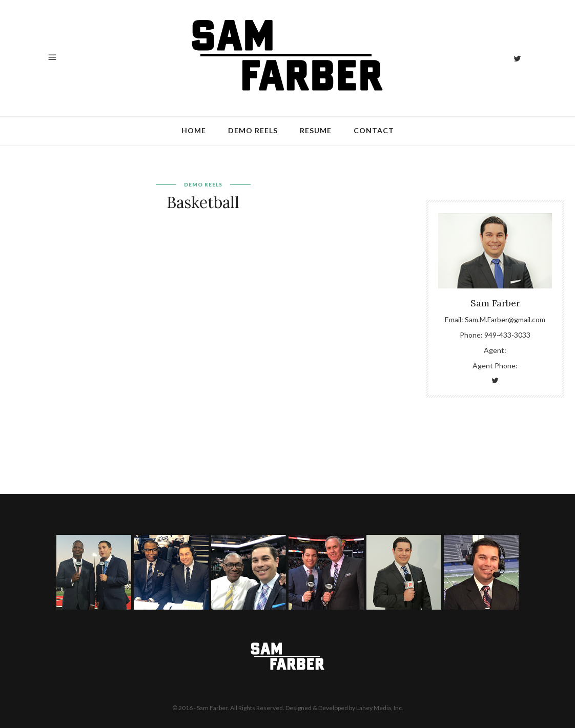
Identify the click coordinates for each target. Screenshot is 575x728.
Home (194, 130)
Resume (316, 130)
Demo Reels (253, 130)
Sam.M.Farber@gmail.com (505, 319)
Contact (374, 130)
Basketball (203, 202)
